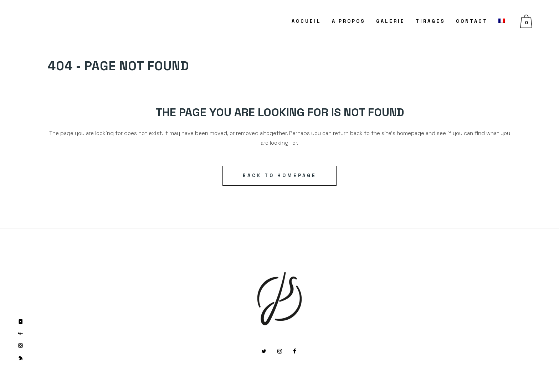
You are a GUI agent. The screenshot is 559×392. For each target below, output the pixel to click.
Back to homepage (279, 176)
